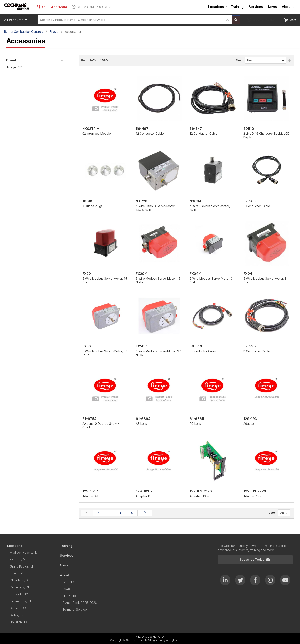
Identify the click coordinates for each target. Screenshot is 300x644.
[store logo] (17, 7)
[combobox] (135, 20)
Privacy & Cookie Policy (150, 637)
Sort (239, 60)
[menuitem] (217, 7)
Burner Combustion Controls (24, 32)
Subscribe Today (255, 560)
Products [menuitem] (16, 20)
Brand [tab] (11, 60)
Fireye (54, 32)
